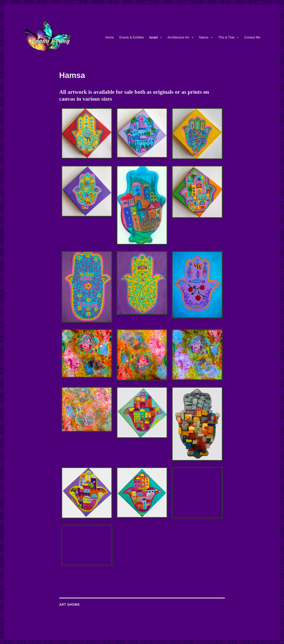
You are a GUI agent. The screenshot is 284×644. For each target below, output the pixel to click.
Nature (204, 37)
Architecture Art (178, 37)
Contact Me (252, 37)
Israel (153, 37)
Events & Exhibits (132, 37)
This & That (226, 37)
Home (110, 37)
